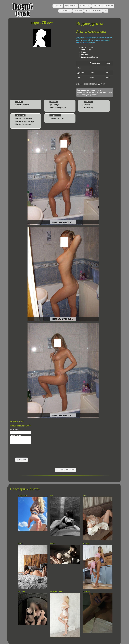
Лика (85, 495)
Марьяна (86, 543)
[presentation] (25, 451)
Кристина (86, 592)
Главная (58, 6)
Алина (20, 543)
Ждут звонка (71, 6)
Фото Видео (22, 495)
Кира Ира (21, 592)
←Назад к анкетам (65, 470)
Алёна (53, 543)
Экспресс (85, 6)
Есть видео (65, 11)
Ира (52, 495)
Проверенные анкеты (103, 6)
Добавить (22, 460)
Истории (78, 11)
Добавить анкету (93, 11)
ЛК (106, 11)
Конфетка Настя (56, 592)
